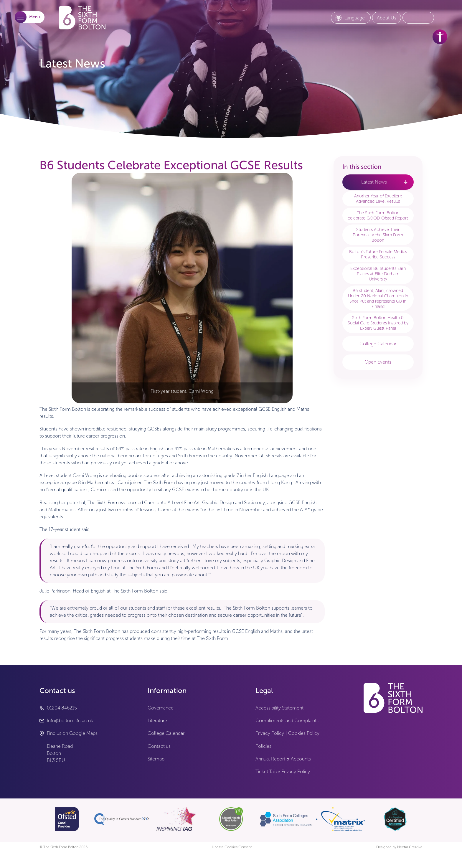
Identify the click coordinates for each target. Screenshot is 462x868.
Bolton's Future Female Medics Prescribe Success (378, 254)
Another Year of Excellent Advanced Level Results (378, 199)
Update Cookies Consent (232, 847)
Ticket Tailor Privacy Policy (283, 772)
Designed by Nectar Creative (399, 847)
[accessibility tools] (440, 37)
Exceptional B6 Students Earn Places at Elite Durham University (378, 274)
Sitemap (156, 759)
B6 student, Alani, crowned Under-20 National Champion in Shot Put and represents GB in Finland (378, 298)
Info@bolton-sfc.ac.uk (70, 721)
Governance (161, 708)
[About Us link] (387, 18)
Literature (157, 721)
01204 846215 (62, 708)
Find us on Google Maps (72, 733)
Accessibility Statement (279, 708)
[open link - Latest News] (406, 182)
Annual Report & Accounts (283, 759)
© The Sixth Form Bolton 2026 (63, 847)
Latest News (374, 182)
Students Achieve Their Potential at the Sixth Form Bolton (378, 235)
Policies (263, 746)
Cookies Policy (304, 733)
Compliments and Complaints (287, 721)
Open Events (378, 362)
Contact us (159, 746)
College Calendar (378, 344)
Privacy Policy (270, 733)
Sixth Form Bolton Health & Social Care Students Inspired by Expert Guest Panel (378, 323)
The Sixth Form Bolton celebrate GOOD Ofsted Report (378, 215)
